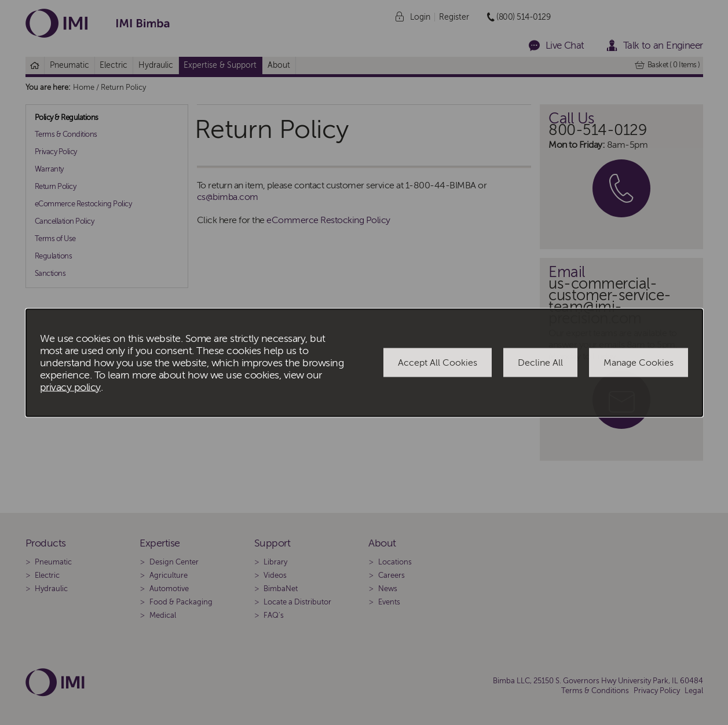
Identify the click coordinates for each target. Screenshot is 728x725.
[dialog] (364, 362)
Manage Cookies (639, 363)
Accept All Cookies (438, 363)
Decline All (540, 363)
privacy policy (70, 387)
